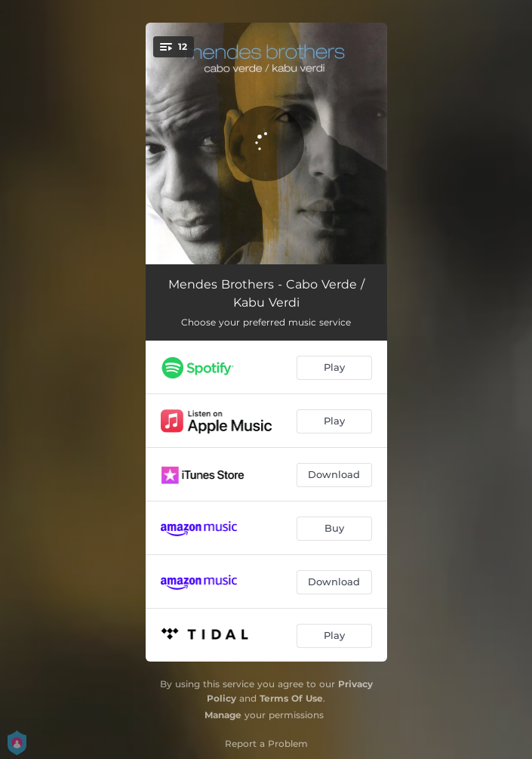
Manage (223, 715)
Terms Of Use (291, 698)
